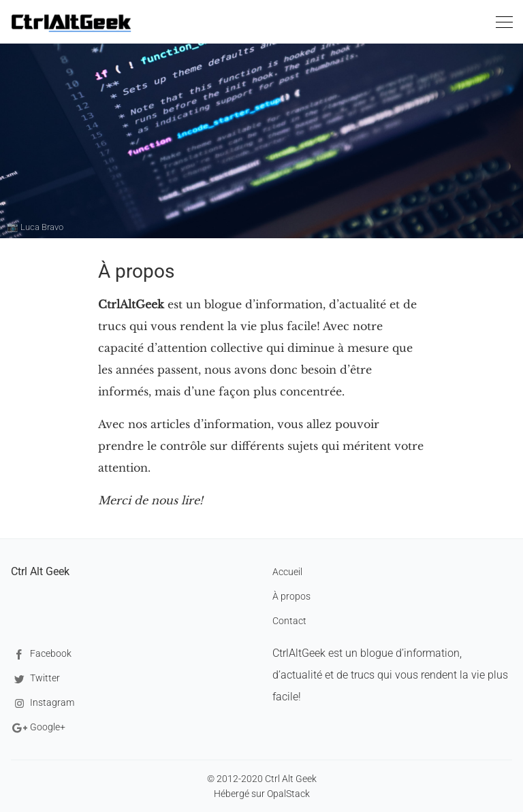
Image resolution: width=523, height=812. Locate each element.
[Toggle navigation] (504, 25)
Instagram (43, 703)
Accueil (287, 572)
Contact (289, 621)
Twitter (35, 679)
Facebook (41, 654)
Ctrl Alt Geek (40, 571)
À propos (291, 596)
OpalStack (288, 794)
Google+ (38, 728)
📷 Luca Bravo (35, 227)
